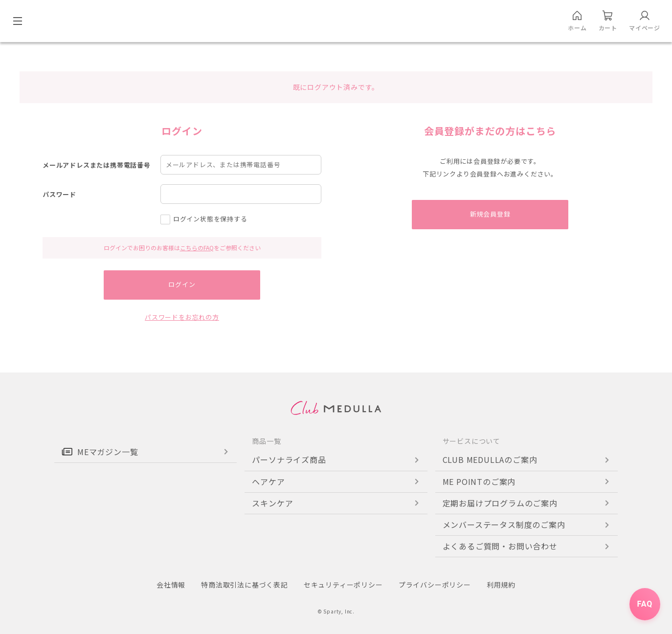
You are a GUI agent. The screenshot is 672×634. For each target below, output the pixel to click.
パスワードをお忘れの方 (182, 317)
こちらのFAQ (197, 248)
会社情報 (171, 585)
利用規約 (501, 585)
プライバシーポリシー (435, 585)
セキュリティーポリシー (343, 585)
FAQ (645, 605)
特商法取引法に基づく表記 (245, 585)
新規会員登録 (490, 214)
